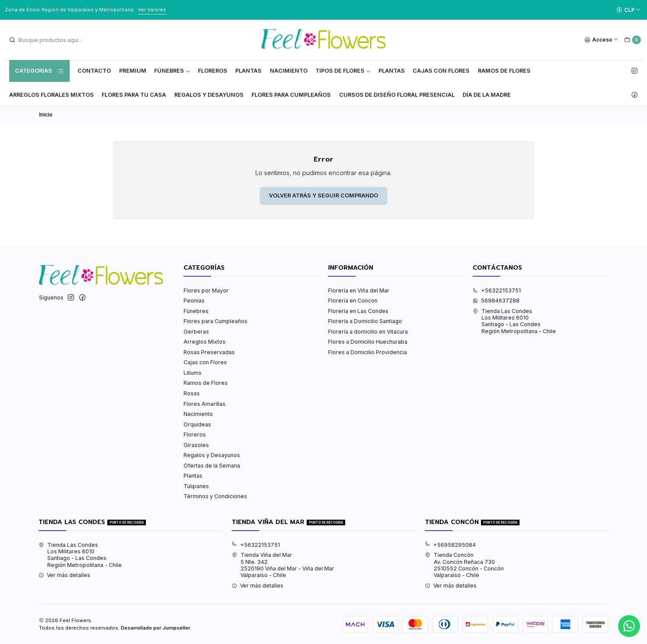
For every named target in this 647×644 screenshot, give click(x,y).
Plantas (248, 71)
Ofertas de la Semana (212, 466)
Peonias (194, 301)
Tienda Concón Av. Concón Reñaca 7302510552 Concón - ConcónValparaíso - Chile (464, 565)
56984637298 (496, 301)
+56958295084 (450, 545)
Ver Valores (152, 10)
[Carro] (632, 40)
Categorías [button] (39, 71)
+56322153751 (497, 290)
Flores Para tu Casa (134, 95)
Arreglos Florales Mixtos (51, 95)
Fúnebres (172, 71)
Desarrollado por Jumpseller (156, 628)
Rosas (192, 393)
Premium (133, 71)
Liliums (193, 373)
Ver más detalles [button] (64, 575)
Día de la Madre (487, 95)
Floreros (213, 71)
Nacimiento (289, 71)
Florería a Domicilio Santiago (365, 321)
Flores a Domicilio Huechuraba (368, 342)
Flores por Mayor (206, 290)
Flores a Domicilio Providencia (368, 352)
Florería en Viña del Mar (359, 290)
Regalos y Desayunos (209, 95)
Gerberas (196, 332)
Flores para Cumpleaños (291, 95)
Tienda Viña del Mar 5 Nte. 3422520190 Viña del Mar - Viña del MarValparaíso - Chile (283, 565)
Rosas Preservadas (209, 352)
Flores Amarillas (205, 404)
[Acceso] (602, 40)
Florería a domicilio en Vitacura (368, 332)
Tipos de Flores (343, 71)
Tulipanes (196, 486)
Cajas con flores (441, 71)
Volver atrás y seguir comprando (323, 195)
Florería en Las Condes (358, 311)
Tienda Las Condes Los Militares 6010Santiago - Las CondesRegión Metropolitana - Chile (514, 321)
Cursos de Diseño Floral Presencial (397, 95)
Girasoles (196, 445)
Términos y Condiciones (215, 496)
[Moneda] (628, 10)
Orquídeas (197, 424)
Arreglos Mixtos (205, 342)
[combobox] (53, 40)
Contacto (94, 71)
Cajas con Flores (205, 362)
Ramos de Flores (504, 71)
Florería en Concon (353, 301)
